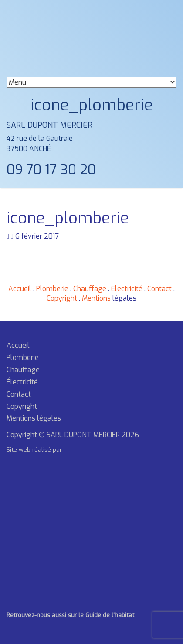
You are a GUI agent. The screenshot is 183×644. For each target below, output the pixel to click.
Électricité (22, 382)
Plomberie (52, 289)
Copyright (62, 298)
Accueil (20, 289)
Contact (159, 289)
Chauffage (90, 289)
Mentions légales (34, 418)
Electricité (127, 289)
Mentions (96, 298)
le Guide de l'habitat (105, 615)
